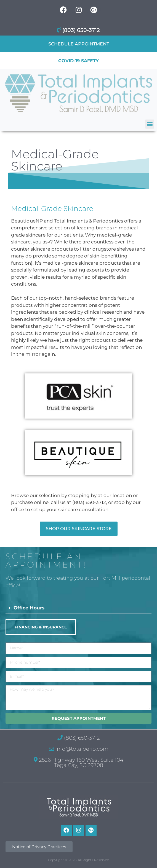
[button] (150, 124)
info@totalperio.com (79, 749)
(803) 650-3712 (78, 30)
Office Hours (29, 608)
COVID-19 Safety (78, 61)
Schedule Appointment (79, 44)
